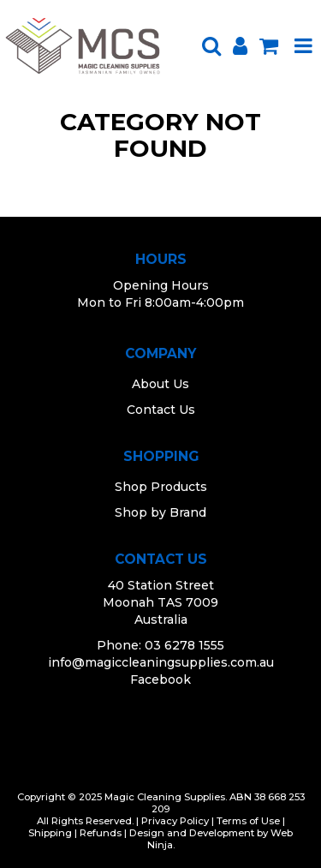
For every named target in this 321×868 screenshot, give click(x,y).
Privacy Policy (175, 821)
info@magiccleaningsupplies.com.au (161, 662)
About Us (160, 384)
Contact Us (161, 410)
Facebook (160, 679)
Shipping (50, 833)
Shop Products (161, 487)
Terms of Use (248, 821)
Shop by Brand (160, 512)
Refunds (101, 833)
